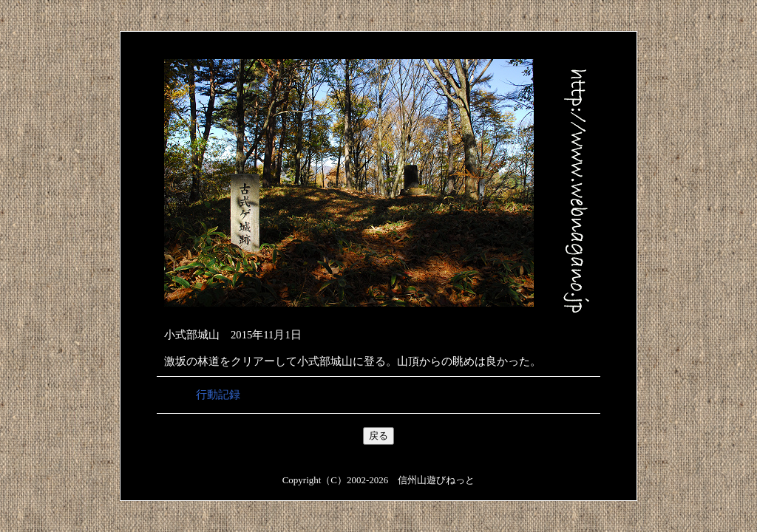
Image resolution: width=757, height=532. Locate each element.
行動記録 (218, 395)
